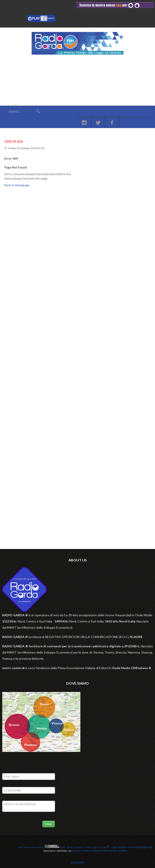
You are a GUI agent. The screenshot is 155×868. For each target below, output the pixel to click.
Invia (49, 824)
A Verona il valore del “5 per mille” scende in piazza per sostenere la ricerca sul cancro (70, 230)
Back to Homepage (17, 185)
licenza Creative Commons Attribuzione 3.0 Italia (99, 851)
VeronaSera (26, 224)
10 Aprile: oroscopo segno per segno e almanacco (48, 241)
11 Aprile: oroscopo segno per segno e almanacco (48, 252)
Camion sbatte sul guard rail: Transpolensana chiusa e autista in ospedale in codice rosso (73, 264)
